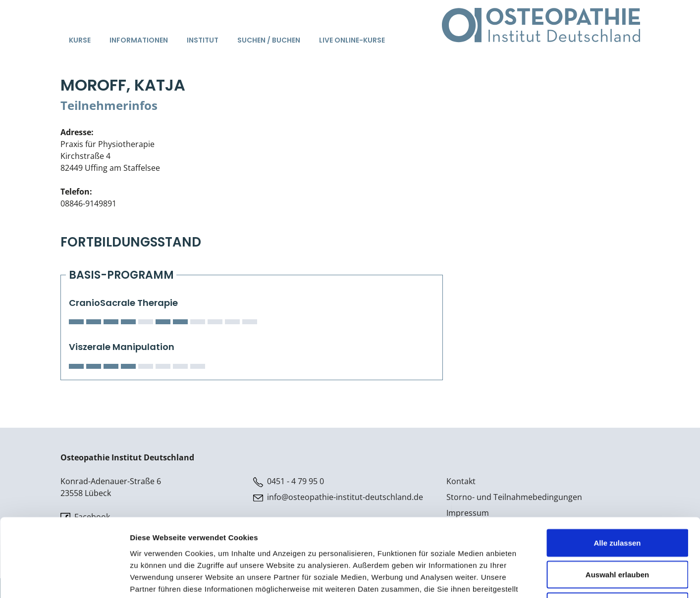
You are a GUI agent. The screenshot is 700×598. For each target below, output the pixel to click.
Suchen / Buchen (269, 40)
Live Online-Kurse (352, 40)
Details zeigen (527, 578)
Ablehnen (617, 533)
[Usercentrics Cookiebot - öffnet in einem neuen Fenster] (64, 579)
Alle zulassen (617, 470)
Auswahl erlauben (617, 501)
